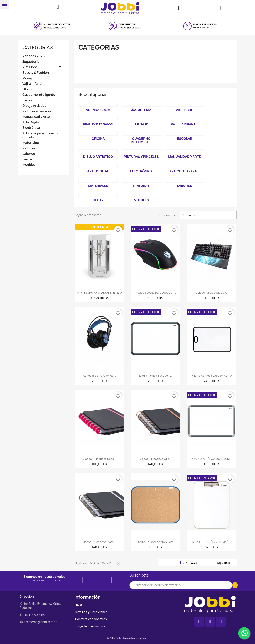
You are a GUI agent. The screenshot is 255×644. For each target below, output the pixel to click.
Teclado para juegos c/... (211, 293)
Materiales (31, 143)
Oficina (28, 89)
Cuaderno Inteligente (39, 95)
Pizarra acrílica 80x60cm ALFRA (211, 376)
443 (194, 563)
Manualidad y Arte (36, 117)
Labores (29, 154)
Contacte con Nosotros (91, 619)
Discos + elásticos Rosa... (100, 459)
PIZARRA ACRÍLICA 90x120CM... (211, 459)
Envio (78, 605)
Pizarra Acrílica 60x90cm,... (155, 376)
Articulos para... (185, 171)
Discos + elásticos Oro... (155, 459)
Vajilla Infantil (32, 84)
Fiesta (27, 159)
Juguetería (31, 62)
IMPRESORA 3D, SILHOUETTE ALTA (100, 293)
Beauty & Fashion (36, 73)
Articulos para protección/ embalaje (43, 135)
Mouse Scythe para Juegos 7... (155, 293)
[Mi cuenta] (179, 8)
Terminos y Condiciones (91, 612)
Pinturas (29, 148)
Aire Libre (30, 67)
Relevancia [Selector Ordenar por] (208, 215)
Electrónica (31, 128)
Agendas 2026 (33, 56)
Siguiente (226, 563)
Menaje (28, 78)
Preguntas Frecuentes (90, 626)
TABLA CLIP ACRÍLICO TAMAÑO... (211, 542)
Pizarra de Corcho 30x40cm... (155, 542)
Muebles (29, 165)
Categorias (38, 47)
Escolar (28, 100)
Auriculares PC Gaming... (99, 376)
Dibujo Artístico (34, 106)
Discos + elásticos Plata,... (100, 542)
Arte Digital (31, 122)
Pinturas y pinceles (37, 111)
